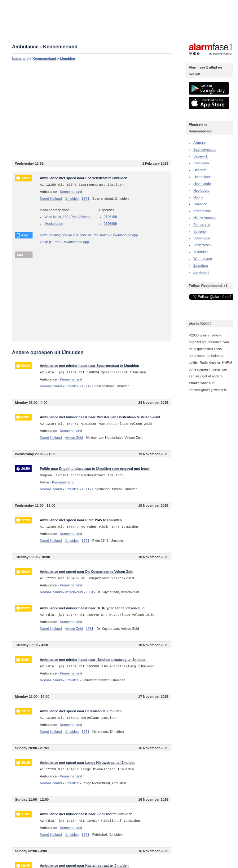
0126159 (110, 217)
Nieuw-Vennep (205, 218)
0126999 (110, 224)
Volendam (201, 252)
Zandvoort (201, 272)
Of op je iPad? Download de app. (65, 242)
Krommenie (202, 211)
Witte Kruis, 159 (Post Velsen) (67, 217)
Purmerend (202, 225)
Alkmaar (200, 143)
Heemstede (202, 184)
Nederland (20, 59)
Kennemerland (44, 59)
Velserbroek (202, 245)
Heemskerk (202, 177)
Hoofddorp (201, 190)
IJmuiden (68, 59)
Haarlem (200, 170)
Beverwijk (201, 156)
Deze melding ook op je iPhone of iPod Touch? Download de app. (89, 235)
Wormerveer (203, 259)
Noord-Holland (51, 198)
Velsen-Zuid (202, 238)
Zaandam (201, 265)
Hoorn (198, 197)
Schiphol (200, 231)
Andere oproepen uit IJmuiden (48, 352)
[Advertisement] (92, 110)
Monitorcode (54, 224)
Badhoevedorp (205, 149)
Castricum (201, 163)
